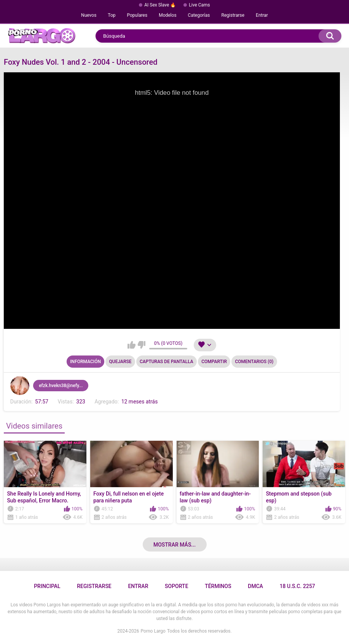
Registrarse (233, 15)
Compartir (214, 362)
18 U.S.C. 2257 (297, 586)
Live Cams (199, 5)
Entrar (262, 15)
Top (112, 15)
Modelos (167, 15)
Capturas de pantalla (167, 362)
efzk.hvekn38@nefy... (61, 386)
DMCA (255, 586)
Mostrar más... (174, 545)
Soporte (176, 586)
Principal (47, 586)
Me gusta (131, 345)
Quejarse (120, 362)
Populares (137, 15)
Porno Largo (153, 631)
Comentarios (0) (254, 362)
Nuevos (89, 15)
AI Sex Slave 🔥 (160, 5)
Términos (218, 586)
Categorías (199, 15)
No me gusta (141, 345)
